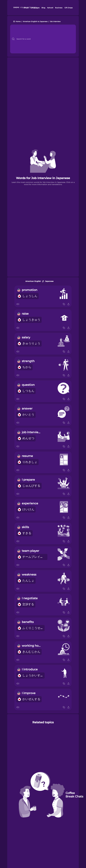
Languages (35, 8)
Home (18, 22)
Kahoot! (50, 8)
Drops (26, 8)
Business (59, 8)
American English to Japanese (35, 22)
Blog (43, 8)
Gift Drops (69, 8)
